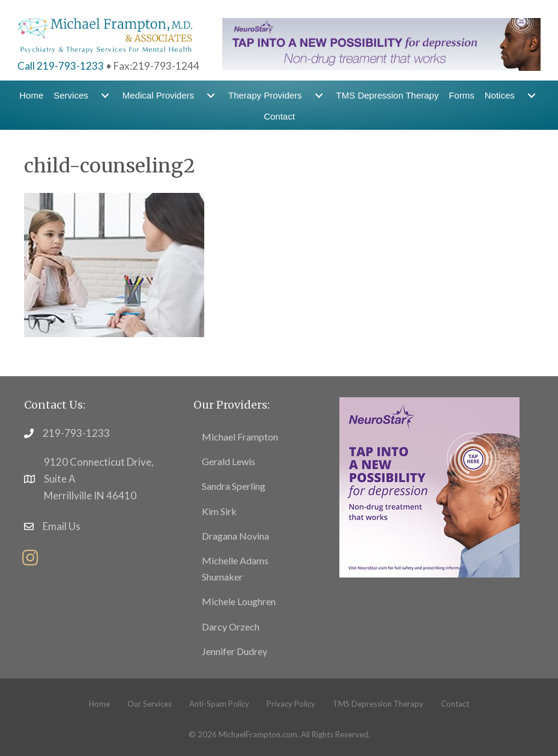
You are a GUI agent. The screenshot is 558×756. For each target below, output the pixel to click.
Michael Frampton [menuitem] (240, 437)
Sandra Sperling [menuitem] (234, 486)
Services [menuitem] (71, 95)
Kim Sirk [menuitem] (219, 511)
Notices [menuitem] (500, 95)
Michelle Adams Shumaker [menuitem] (235, 568)
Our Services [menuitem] (150, 704)
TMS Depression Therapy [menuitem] (388, 95)
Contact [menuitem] (279, 116)
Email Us (62, 526)
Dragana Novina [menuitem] (235, 536)
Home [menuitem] (31, 95)
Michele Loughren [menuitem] (239, 601)
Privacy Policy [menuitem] (291, 704)
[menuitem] (105, 95)
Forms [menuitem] (462, 95)
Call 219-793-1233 (61, 66)
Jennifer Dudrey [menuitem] (235, 651)
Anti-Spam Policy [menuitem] (219, 704)
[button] (30, 558)
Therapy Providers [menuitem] (265, 95)
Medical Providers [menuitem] (158, 95)
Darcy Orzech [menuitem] (231, 626)
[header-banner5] (381, 43)
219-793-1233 (76, 433)
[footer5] (429, 486)
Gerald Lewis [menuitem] (229, 461)
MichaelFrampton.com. (259, 734)
